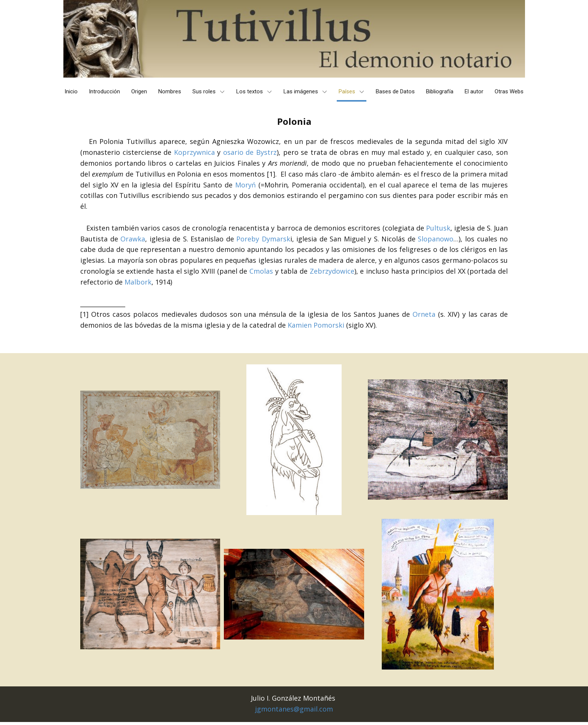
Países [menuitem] (347, 91)
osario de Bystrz (250, 152)
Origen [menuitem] (139, 91)
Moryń (245, 185)
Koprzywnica (194, 152)
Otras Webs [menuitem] (509, 91)
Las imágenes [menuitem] (301, 91)
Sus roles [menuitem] (204, 91)
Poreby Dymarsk (263, 239)
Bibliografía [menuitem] (440, 91)
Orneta (424, 314)
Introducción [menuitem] (104, 91)
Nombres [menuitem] (170, 91)
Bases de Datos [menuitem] (395, 91)
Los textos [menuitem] (250, 91)
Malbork (138, 282)
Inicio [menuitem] (71, 91)
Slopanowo (436, 239)
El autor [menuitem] (474, 91)
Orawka (133, 239)
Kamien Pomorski (316, 325)
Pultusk (438, 228)
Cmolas (261, 271)
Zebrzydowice (332, 271)
